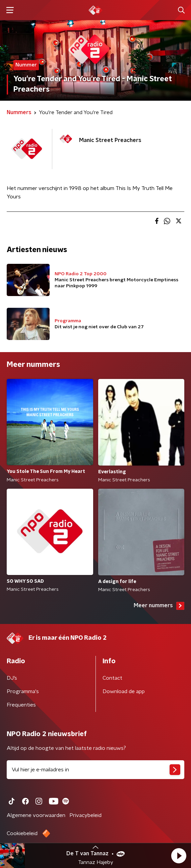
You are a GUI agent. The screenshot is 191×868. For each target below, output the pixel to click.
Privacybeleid (85, 815)
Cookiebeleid (22, 833)
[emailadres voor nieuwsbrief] (95, 770)
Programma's (23, 691)
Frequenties (21, 705)
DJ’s (12, 678)
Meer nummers (159, 606)
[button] (179, 856)
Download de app (124, 691)
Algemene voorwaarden (36, 815)
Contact (112, 678)
